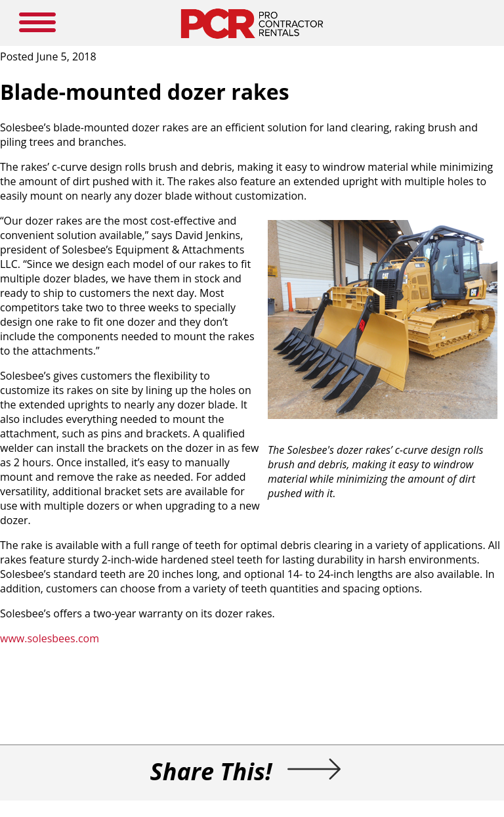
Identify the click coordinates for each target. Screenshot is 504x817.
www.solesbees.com (50, 638)
